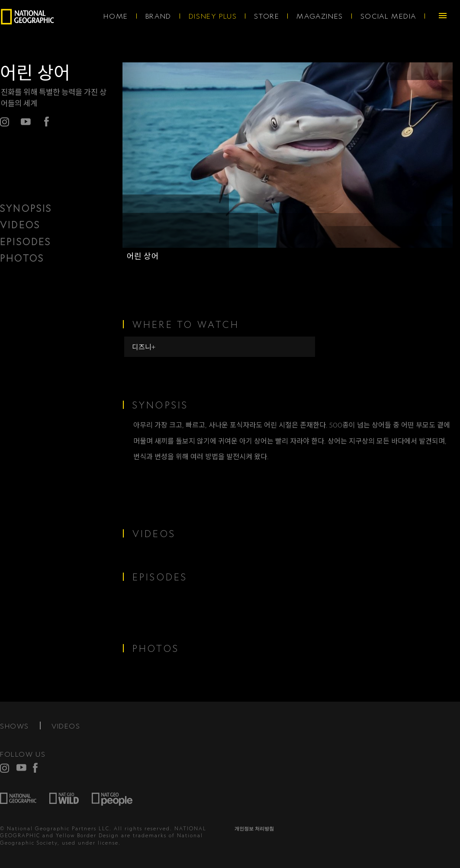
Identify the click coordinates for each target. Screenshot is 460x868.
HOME (116, 16)
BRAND (158, 16)
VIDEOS (20, 225)
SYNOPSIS (26, 208)
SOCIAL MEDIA (388, 16)
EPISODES (26, 242)
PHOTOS (22, 258)
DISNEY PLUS (213, 16)
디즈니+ (144, 347)
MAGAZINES (320, 16)
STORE (267, 16)
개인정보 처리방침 (254, 829)
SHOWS (14, 726)
